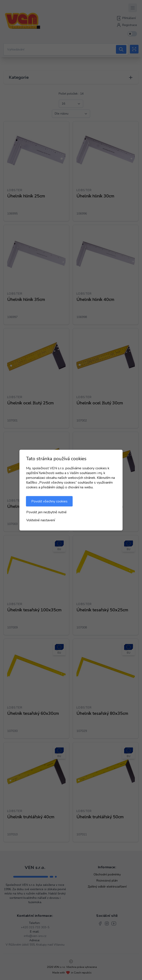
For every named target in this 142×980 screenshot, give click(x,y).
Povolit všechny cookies (49, 501)
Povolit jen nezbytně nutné (46, 512)
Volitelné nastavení (41, 520)
